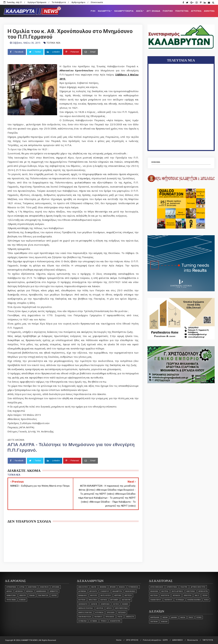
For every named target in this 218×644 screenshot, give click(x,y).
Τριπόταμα (11, 600)
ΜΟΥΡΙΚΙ (100, 608)
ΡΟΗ (93, 11)
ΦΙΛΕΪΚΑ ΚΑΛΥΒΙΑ (194, 600)
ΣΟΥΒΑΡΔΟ (83, 621)
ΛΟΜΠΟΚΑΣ (105, 604)
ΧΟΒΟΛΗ (22, 600)
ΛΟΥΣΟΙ (116, 604)
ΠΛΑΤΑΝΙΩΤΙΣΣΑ (85, 617)
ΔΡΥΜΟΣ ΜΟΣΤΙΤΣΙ (198, 587)
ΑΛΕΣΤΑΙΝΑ (32, 587)
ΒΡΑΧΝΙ (113, 587)
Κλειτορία (165, 595)
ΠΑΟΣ (191, 617)
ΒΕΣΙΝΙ (165, 617)
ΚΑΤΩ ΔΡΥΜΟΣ (177, 591)
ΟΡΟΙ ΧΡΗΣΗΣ (132, 640)
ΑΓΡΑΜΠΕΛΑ (11, 587)
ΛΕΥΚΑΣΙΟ (177, 595)
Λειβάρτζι (54, 591)
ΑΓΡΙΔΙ (22, 587)
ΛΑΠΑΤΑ (94, 604)
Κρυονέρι (114, 600)
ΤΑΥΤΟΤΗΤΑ (208, 640)
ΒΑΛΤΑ (94, 587)
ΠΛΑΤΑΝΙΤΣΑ (43, 595)
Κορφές (104, 600)
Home (119, 640)
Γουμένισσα (133, 587)
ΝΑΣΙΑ (183, 617)
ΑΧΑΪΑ (139, 11)
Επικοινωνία (97, 2)
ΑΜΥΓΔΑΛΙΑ (155, 617)
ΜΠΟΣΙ (109, 608)
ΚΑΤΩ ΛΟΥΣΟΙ (106, 595)
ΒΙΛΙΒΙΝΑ (103, 587)
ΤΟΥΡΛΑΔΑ (180, 600)
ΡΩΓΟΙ (120, 617)
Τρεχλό (104, 621)
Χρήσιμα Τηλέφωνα (37, 2)
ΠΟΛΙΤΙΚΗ (168, 11)
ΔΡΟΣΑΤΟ (93, 591)
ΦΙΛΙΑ (206, 600)
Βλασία (122, 587)
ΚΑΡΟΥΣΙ (94, 595)
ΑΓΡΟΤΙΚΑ (196, 11)
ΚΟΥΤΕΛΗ (82, 600)
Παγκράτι (98, 617)
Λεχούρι (23, 595)
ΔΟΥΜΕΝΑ (82, 591)
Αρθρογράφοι (78, 2)
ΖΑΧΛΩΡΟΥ (105, 591)
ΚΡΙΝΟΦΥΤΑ (203, 591)
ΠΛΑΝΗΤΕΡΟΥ (156, 600)
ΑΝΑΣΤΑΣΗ (44, 587)
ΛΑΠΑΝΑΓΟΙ (83, 604)
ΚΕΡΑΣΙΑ (30, 591)
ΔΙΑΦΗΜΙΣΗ (178, 640)
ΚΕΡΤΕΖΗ (128, 595)
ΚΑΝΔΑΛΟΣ (83, 595)
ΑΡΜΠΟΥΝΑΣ (172, 587)
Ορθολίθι (111, 612)
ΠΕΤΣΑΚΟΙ (122, 612)
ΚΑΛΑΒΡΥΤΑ (104, 11)
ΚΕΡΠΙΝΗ (118, 595)
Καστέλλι (154, 595)
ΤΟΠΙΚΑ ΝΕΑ (53, 43)
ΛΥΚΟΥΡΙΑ (188, 595)
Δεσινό (9, 591)
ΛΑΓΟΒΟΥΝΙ (126, 600)
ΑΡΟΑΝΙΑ (56, 587)
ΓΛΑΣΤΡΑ (184, 587)
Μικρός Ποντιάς (85, 612)
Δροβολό (19, 591)
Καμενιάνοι (41, 591)
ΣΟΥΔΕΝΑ (94, 621)
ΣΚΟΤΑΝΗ (154, 622)
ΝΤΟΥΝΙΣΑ (99, 612)
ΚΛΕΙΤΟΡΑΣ (191, 591)
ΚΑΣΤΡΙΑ (165, 591)
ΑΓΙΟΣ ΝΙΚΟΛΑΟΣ (157, 587)
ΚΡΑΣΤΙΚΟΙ (93, 600)
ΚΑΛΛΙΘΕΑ (154, 591)
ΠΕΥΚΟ (205, 595)
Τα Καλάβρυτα (59, 2)
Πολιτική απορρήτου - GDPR (155, 640)
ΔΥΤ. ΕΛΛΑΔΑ (153, 11)
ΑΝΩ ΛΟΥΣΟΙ (83, 587)
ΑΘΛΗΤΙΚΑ (209, 11)
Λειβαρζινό (11, 595)
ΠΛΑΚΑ (32, 595)
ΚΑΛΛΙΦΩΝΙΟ (130, 591)
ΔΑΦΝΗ (174, 617)
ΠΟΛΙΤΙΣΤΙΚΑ (182, 11)
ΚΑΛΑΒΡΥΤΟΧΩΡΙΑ (124, 11)
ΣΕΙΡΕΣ (54, 595)
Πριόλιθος (110, 617)
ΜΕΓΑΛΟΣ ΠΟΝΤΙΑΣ (86, 608)
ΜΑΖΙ (197, 595)
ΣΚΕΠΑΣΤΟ (130, 617)
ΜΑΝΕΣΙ (125, 604)
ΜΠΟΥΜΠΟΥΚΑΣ (121, 608)
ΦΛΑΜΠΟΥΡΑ (115, 621)
